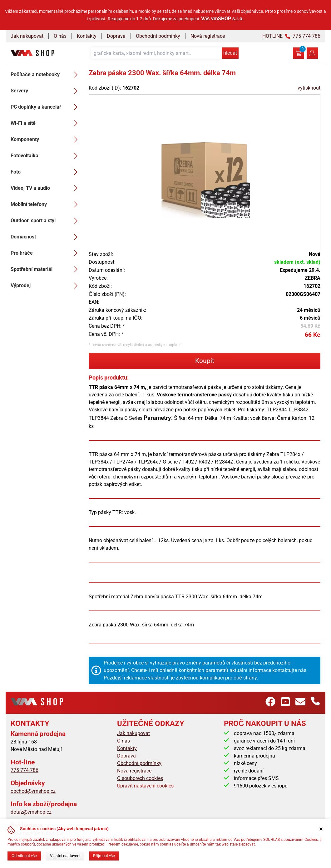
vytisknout (309, 88)
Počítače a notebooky (46, 75)
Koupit (205, 361)
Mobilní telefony (46, 204)
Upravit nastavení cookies (145, 786)
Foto (46, 172)
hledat (230, 53)
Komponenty (46, 140)
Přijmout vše (104, 856)
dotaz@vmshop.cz (31, 812)
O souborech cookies (140, 778)
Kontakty (87, 36)
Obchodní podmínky (158, 36)
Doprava (116, 36)
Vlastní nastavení (65, 856)
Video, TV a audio (46, 188)
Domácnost (46, 237)
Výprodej (46, 286)
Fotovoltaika (46, 156)
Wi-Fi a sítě (46, 123)
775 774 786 (25, 770)
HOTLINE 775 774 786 (291, 36)
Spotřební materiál (46, 269)
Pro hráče (46, 253)
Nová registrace (208, 36)
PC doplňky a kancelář (46, 107)
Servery (46, 91)
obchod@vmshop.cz (33, 791)
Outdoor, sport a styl (46, 221)
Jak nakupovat (27, 36)
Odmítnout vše (24, 856)
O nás (60, 36)
